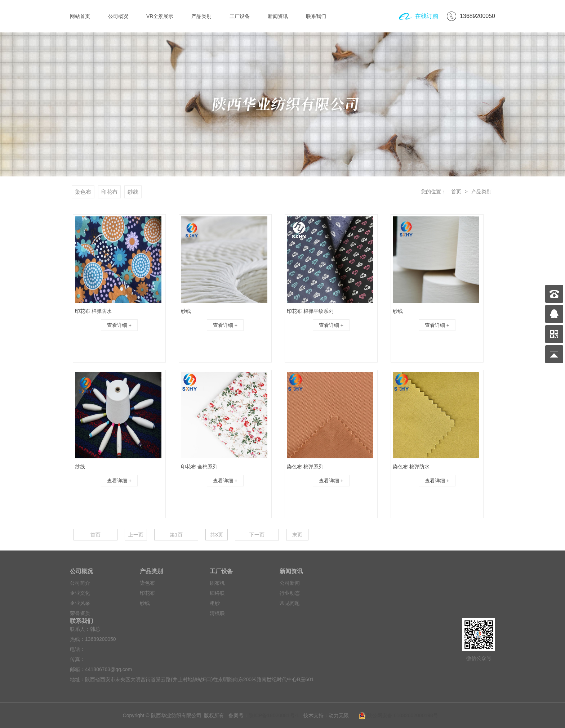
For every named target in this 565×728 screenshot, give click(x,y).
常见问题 (290, 603)
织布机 (217, 583)
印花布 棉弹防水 (93, 311)
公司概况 (118, 16)
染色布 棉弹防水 (411, 467)
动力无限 (339, 715)
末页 (297, 535)
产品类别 (201, 16)
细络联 (217, 593)
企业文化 (80, 593)
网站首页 (80, 16)
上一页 (136, 535)
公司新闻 (290, 583)
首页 (455, 192)
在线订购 (427, 16)
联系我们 (316, 16)
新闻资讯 (278, 16)
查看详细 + (119, 325)
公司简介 (80, 583)
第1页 (176, 535)
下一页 (257, 535)
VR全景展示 (160, 16)
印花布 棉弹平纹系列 (310, 311)
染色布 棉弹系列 (305, 467)
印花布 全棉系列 (199, 467)
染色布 (83, 192)
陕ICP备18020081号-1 (274, 715)
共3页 (217, 535)
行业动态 (290, 593)
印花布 (109, 192)
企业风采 (80, 603)
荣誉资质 (80, 613)
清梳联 (217, 613)
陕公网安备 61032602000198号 (395, 715)
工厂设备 (240, 16)
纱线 (133, 192)
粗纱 (215, 603)
